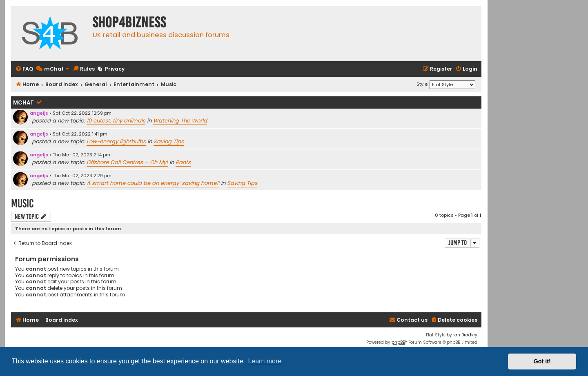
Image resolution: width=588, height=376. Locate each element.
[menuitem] (24, 69)
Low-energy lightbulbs (116, 141)
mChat (23, 103)
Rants (183, 162)
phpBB (398, 342)
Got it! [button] (542, 361)
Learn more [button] (265, 361)
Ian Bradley (465, 335)
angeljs (39, 113)
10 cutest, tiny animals (116, 121)
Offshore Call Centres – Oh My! (127, 162)
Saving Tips (169, 141)
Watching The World (180, 121)
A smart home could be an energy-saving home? (153, 183)
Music (22, 204)
